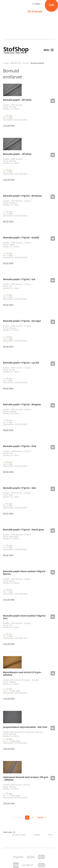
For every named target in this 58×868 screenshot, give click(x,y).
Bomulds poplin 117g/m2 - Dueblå (21, 237)
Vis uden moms (19, 835)
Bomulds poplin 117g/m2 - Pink (20, 446)
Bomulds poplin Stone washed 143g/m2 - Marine (25, 573)
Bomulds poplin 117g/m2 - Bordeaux (23, 196)
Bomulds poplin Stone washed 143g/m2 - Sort (25, 617)
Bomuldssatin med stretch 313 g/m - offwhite (23, 674)
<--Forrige (17, 817)
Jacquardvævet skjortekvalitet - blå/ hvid (25, 727)
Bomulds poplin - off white (17, 100)
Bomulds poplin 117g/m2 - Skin (20, 488)
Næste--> (42, 817)
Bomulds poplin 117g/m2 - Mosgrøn (22, 404)
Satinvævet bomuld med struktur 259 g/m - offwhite (26, 778)
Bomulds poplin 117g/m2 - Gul (19, 279)
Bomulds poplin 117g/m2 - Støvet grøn (24, 530)
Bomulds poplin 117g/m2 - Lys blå (21, 363)
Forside (6, 63)
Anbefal (37, 835)
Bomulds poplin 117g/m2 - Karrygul (22, 321)
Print (50, 835)
